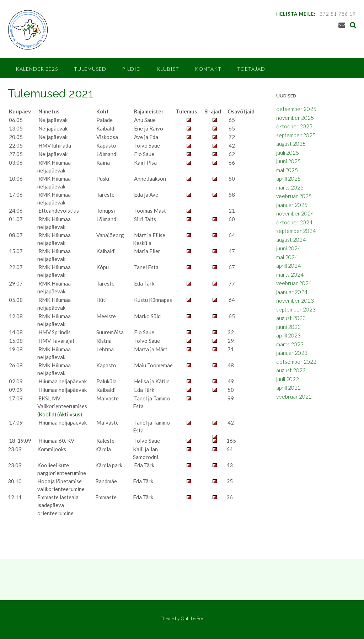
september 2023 (296, 309)
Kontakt (208, 69)
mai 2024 (287, 257)
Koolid (47, 414)
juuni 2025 (288, 161)
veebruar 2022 (294, 396)
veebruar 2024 (294, 283)
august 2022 (291, 370)
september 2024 (296, 231)
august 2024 (291, 240)
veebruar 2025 (294, 196)
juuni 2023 (288, 327)
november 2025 (295, 118)
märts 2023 (290, 344)
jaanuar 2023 (292, 353)
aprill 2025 (288, 179)
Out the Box (192, 618)
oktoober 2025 (294, 126)
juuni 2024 (288, 248)
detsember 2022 (296, 362)
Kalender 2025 (37, 69)
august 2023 (291, 318)
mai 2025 (287, 170)
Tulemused (90, 69)
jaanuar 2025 (292, 205)
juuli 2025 (288, 153)
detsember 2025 (296, 109)
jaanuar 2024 (292, 292)
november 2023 (295, 300)
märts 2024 (290, 275)
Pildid (131, 69)
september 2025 (296, 135)
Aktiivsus (69, 414)
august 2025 (291, 144)
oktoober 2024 (294, 222)
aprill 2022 (288, 388)
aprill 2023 (288, 335)
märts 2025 (290, 187)
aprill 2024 (288, 266)
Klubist (168, 69)
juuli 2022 (288, 379)
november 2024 (295, 213)
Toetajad (251, 69)
